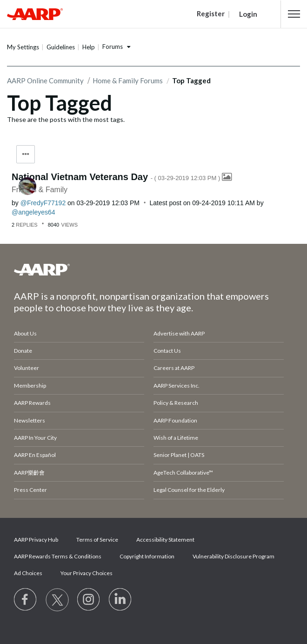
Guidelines (61, 47)
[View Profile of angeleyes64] (33, 212)
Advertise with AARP (179, 333)
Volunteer (27, 368)
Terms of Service (97, 540)
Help (89, 47)
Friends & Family (40, 190)
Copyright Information (147, 556)
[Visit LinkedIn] (120, 600)
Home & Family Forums (128, 80)
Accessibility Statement (165, 540)
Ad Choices (28, 573)
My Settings (23, 47)
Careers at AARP (174, 368)
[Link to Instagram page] (89, 600)
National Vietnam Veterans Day (117, 177)
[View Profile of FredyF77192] (43, 203)
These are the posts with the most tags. (66, 119)
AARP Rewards (32, 403)
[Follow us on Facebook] (26, 600)
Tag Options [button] (26, 154)
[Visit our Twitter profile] (57, 600)
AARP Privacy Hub (36, 540)
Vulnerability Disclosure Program (234, 556)
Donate (23, 351)
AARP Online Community (45, 80)
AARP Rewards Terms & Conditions (58, 556)
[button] (294, 14)
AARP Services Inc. (177, 386)
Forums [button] (113, 47)
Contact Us (167, 351)
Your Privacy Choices (87, 573)
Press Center (30, 490)
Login (248, 14)
